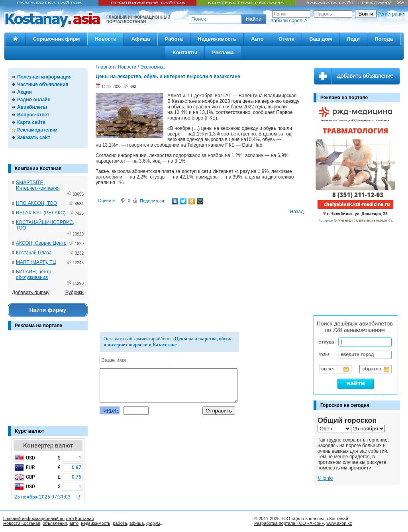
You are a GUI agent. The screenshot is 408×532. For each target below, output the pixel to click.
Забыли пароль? (289, 21)
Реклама (223, 52)
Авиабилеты (32, 107)
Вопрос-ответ (33, 115)
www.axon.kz (339, 523)
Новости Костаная (22, 523)
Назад (297, 212)
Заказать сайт (34, 137)
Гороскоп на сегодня (345, 405)
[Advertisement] (48, 382)
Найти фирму (48, 310)
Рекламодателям (37, 130)
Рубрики (75, 293)
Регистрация (391, 14)
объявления (55, 523)
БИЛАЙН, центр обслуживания (34, 275)
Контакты (185, 52)
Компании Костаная (38, 169)
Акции (25, 92)
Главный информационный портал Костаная (49, 518)
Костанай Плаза (34, 253)
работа (120, 523)
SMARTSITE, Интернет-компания (38, 185)
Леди (353, 39)
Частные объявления (43, 84)
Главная (105, 67)
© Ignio (325, 478)
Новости (106, 39)
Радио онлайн (34, 100)
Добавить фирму (31, 293)
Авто (257, 39)
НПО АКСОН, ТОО (36, 203)
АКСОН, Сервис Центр (41, 243)
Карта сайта (31, 122)
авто (74, 523)
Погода (384, 39)
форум (153, 523)
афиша (137, 523)
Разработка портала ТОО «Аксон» (289, 523)
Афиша (141, 39)
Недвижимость (217, 39)
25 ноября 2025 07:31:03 (42, 497)
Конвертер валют (48, 446)
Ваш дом (321, 39)
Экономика (152, 67)
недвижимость (96, 523)
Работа (174, 39)
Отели (286, 39)
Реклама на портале (38, 326)
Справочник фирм (56, 39)
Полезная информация (44, 77)
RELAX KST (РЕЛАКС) (41, 213)
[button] (254, 19)
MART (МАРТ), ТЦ (36, 262)
